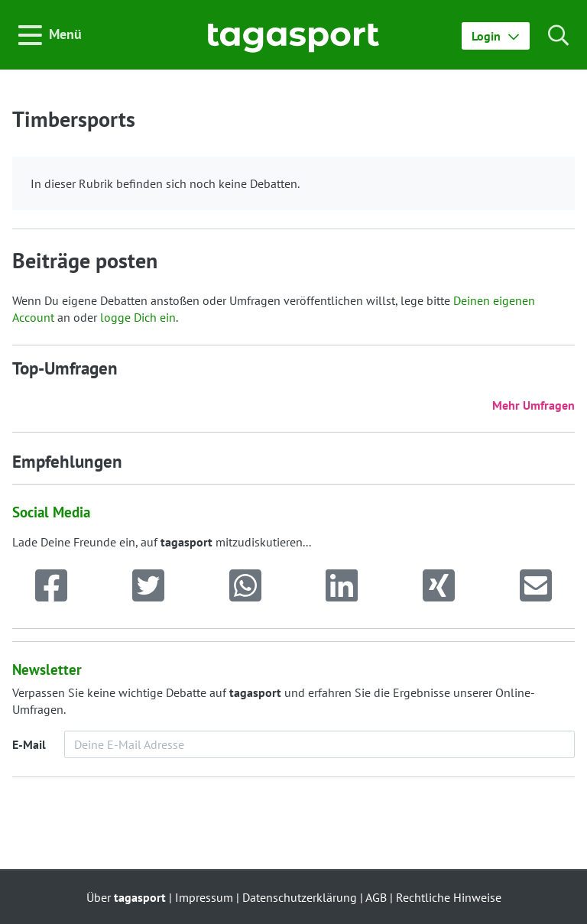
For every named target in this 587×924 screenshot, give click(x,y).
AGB (376, 897)
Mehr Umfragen (533, 405)
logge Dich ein (138, 317)
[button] (496, 36)
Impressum (204, 897)
